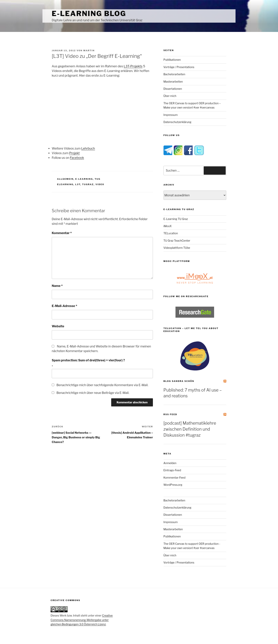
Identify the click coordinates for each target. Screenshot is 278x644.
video (100, 184)
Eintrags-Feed (172, 470)
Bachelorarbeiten (174, 74)
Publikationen (172, 60)
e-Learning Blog (89, 14)
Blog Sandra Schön (179, 381)
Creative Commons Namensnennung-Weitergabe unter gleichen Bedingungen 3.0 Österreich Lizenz (82, 620)
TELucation (171, 233)
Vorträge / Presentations (179, 67)
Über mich (170, 96)
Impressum (171, 115)
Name (57, 286)
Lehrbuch (88, 148)
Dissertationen (173, 89)
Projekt (74, 153)
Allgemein (65, 179)
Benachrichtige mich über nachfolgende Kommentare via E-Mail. (102, 385)
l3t (78, 184)
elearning (65, 184)
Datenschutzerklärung (178, 122)
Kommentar (62, 233)
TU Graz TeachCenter (177, 241)
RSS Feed (170, 414)
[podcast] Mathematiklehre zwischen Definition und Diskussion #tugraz (190, 429)
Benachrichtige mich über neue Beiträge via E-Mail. (93, 393)
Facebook (77, 158)
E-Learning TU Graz (176, 219)
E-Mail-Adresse (64, 306)
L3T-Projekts (133, 66)
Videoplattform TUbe (177, 248)
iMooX (168, 226)
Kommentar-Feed (175, 478)
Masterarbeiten (173, 82)
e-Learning (84, 179)
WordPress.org (173, 485)
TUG (97, 179)
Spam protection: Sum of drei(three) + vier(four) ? (88, 360)
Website (58, 326)
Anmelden (170, 463)
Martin (89, 50)
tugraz (88, 184)
